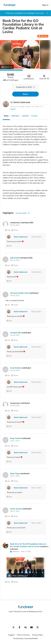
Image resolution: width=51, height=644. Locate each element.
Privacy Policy (37, 635)
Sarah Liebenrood (22, 102)
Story (6, 116)
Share (25, 94)
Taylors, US (38, 106)
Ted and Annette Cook (19, 293)
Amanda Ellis (16, 333)
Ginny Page (15, 473)
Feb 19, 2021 (15, 225)
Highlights (15, 116)
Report (13, 109)
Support (11, 635)
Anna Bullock (15, 368)
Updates (25, 116)
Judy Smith (15, 258)
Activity (34, 116)
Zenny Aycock (16, 509)
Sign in (45, 5)
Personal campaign (18, 106)
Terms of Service (23, 635)
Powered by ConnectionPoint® (25, 638)
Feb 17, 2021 (15, 441)
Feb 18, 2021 (15, 260)
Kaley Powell (15, 438)
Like (8, 230)
